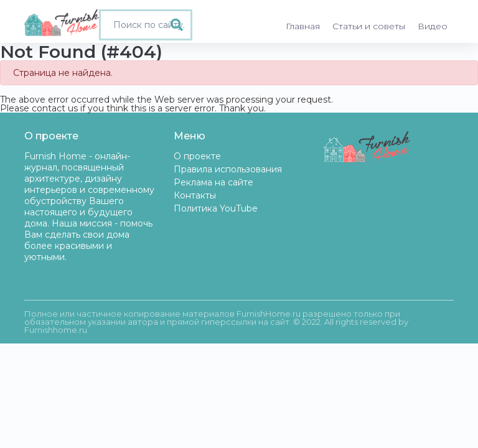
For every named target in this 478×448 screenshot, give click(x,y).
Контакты (195, 195)
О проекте (197, 156)
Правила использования (228, 169)
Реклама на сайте (213, 182)
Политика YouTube (216, 208)
